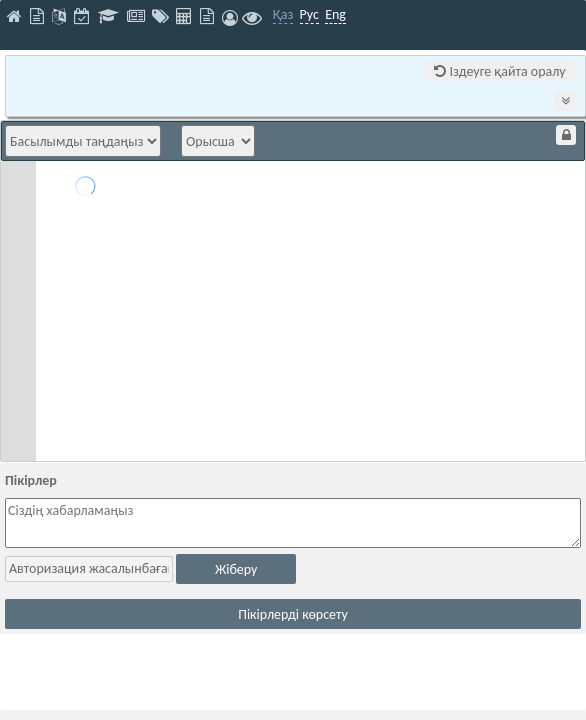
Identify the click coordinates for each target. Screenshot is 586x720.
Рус (309, 14)
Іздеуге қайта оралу (499, 71)
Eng (335, 14)
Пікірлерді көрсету (293, 614)
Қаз (283, 14)
